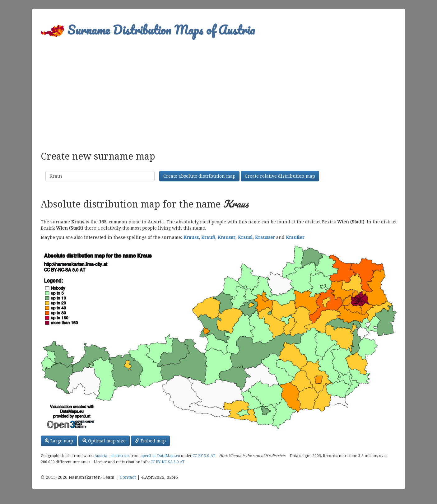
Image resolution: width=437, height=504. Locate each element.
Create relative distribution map (280, 176)
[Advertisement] (219, 92)
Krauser (227, 237)
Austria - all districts (112, 456)
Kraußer (295, 237)
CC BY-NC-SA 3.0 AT (167, 462)
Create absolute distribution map (199, 176)
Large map (59, 441)
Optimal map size (104, 441)
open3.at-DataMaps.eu (160, 456)
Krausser (265, 237)
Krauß (208, 237)
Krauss (191, 237)
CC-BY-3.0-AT (204, 456)
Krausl (245, 237)
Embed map (150, 441)
